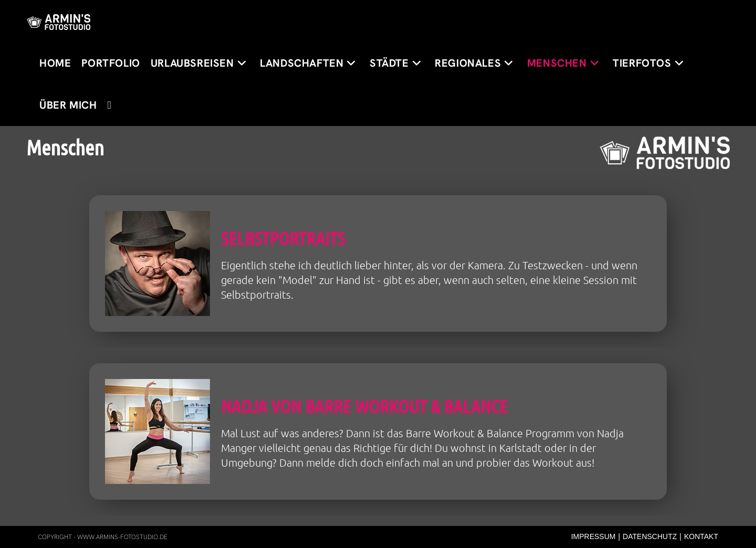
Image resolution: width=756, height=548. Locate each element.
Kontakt (701, 536)
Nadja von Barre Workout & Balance (364, 406)
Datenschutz (650, 536)
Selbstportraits (283, 238)
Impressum (594, 536)
